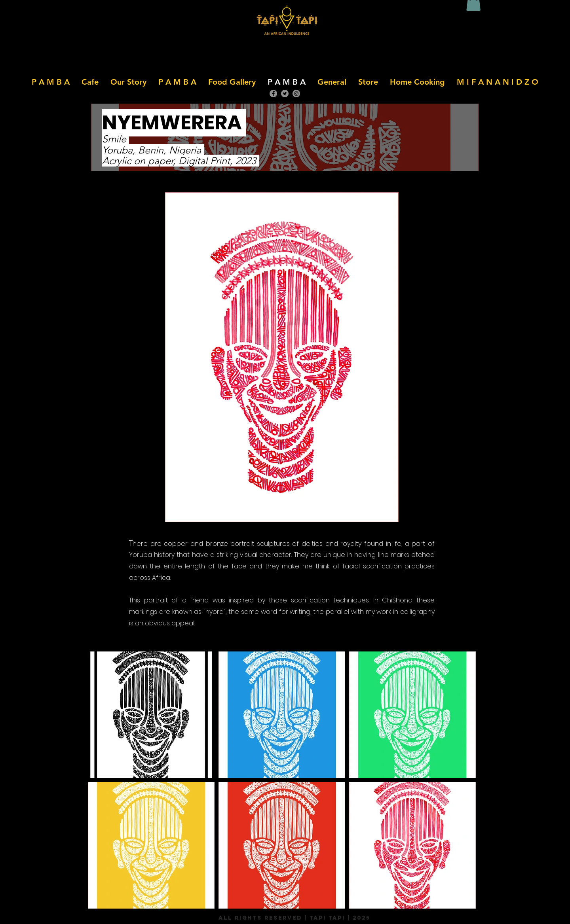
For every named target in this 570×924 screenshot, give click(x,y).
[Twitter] (285, 94)
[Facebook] (273, 94)
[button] (90, 82)
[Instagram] (296, 94)
